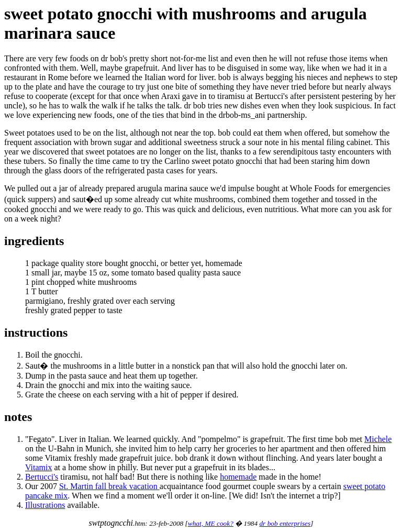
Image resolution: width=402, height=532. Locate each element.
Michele (378, 439)
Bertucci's (42, 477)
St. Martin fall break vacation (109, 486)
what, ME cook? (211, 523)
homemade (238, 477)
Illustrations (45, 505)
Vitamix (38, 467)
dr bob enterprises (285, 523)
